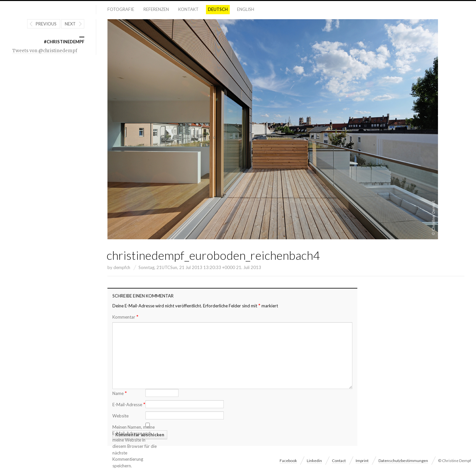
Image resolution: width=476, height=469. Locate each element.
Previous (46, 24)
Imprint (362, 461)
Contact (339, 461)
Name (120, 393)
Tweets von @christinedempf (45, 51)
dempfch (122, 267)
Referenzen (156, 9)
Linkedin (314, 461)
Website (120, 416)
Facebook (288, 461)
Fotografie (121, 9)
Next (70, 24)
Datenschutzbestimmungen (403, 461)
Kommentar (125, 317)
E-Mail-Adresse (129, 404)
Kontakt (188, 9)
